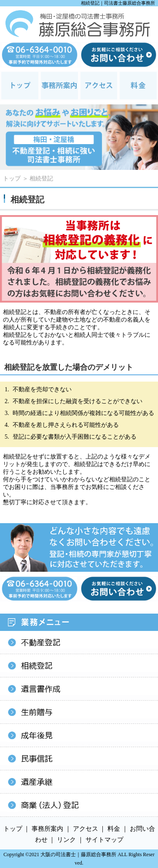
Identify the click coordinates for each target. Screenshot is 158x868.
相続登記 (41, 179)
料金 (114, 829)
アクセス (86, 829)
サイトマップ (104, 840)
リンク (66, 840)
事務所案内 (47, 829)
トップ (12, 179)
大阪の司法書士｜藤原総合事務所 (78, 854)
